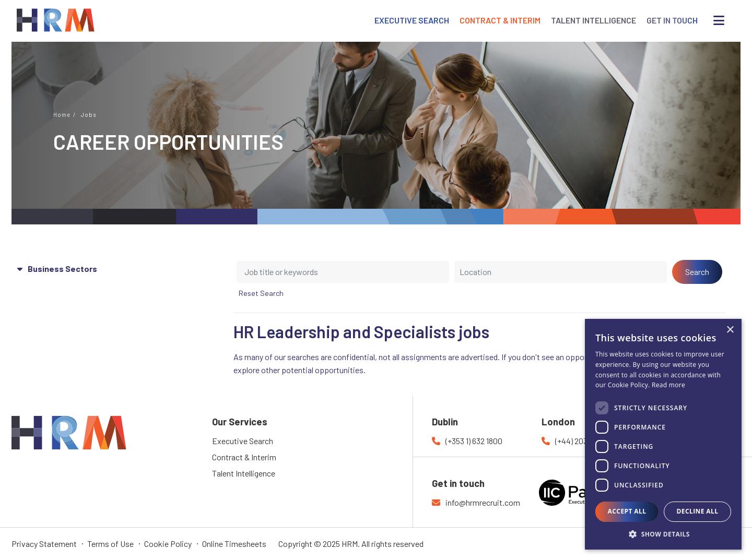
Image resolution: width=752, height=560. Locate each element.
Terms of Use (110, 544)
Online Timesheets (234, 544)
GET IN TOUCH (672, 20)
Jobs (89, 115)
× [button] (730, 330)
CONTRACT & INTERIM (500, 20)
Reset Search (261, 293)
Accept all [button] (627, 511)
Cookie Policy (168, 544)
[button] (663, 534)
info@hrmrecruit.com (483, 502)
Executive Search (243, 441)
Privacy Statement (44, 544)
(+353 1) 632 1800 (474, 441)
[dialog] (663, 434)
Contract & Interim (244, 457)
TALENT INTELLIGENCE (594, 20)
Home (62, 115)
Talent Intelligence (244, 473)
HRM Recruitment (42, 422)
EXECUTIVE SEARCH (412, 20)
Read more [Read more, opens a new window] (668, 385)
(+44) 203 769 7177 (587, 441)
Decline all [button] (698, 511)
